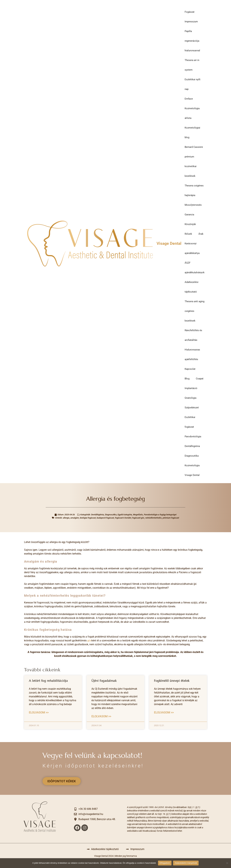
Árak (201, 234)
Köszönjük (190, 224)
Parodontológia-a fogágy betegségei (160, 515)
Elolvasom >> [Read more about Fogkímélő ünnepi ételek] (164, 712)
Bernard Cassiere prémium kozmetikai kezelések (194, 161)
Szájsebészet (192, 408)
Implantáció (191, 388)
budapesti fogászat (105, 518)
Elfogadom (165, 863)
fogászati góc (138, 518)
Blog (187, 379)
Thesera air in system (192, 65)
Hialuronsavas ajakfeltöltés (192, 354)
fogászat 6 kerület (123, 518)
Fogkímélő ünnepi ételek (172, 681)
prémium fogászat (171, 518)
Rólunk (188, 234)
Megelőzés (138, 515)
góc (89, 641)
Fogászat (190, 12)
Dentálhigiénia (192, 446)
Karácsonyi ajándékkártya (192, 248)
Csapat (200, 379)
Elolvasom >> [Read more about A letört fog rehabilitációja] (39, 712)
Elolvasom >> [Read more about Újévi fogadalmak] (101, 716)
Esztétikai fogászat (190, 422)
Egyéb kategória (125, 515)
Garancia (189, 215)
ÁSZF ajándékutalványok (195, 268)
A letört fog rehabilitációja (48, 681)
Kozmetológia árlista (192, 113)
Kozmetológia (192, 465)
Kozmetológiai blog (192, 133)
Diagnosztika (192, 456)
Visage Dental (169, 243)
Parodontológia (193, 436)
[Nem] (227, 863)
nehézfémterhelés (154, 518)
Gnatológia (190, 398)
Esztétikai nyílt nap (193, 84)
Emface (189, 99)
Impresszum (191, 22)
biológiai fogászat (88, 518)
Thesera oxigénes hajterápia (194, 190)
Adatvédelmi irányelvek (186, 863)
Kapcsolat (190, 369)
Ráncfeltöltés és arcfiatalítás (193, 335)
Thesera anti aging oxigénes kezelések (195, 311)
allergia (66, 518)
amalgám (75, 518)
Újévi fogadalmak (104, 681)
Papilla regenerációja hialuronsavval (192, 41)
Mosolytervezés (193, 205)
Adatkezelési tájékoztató (192, 287)
